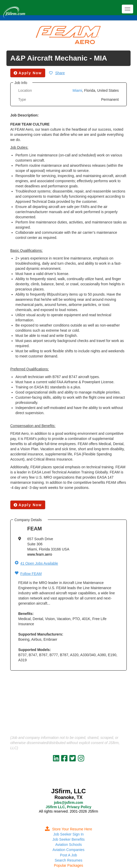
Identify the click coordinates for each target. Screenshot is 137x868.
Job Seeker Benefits (68, 839)
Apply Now (28, 505)
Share (60, 73)
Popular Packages (69, 865)
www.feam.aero (40, 554)
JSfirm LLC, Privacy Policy (68, 807)
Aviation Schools (68, 845)
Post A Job (68, 855)
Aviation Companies (68, 850)
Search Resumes (68, 860)
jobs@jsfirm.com (68, 803)
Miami (77, 90)
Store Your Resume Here (69, 829)
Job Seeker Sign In (68, 834)
